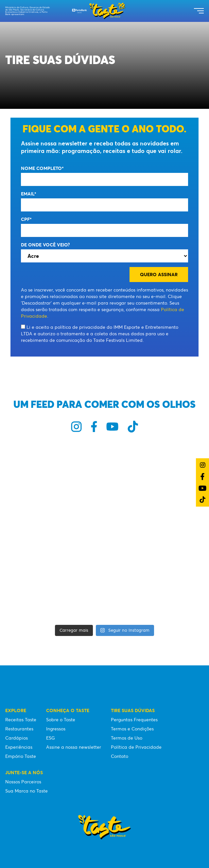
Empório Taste (21, 756)
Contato (120, 756)
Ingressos (56, 729)
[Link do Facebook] (202, 476)
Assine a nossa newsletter (74, 747)
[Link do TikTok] (202, 500)
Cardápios (17, 738)
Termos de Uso (127, 738)
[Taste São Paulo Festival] (99, 11)
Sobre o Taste (61, 720)
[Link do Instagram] (203, 465)
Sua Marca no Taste (26, 791)
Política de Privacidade (136, 747)
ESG (51, 738)
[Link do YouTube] (202, 488)
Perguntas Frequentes (134, 720)
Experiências (19, 747)
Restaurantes (19, 729)
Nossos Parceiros (23, 782)
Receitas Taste (21, 720)
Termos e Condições (132, 729)
